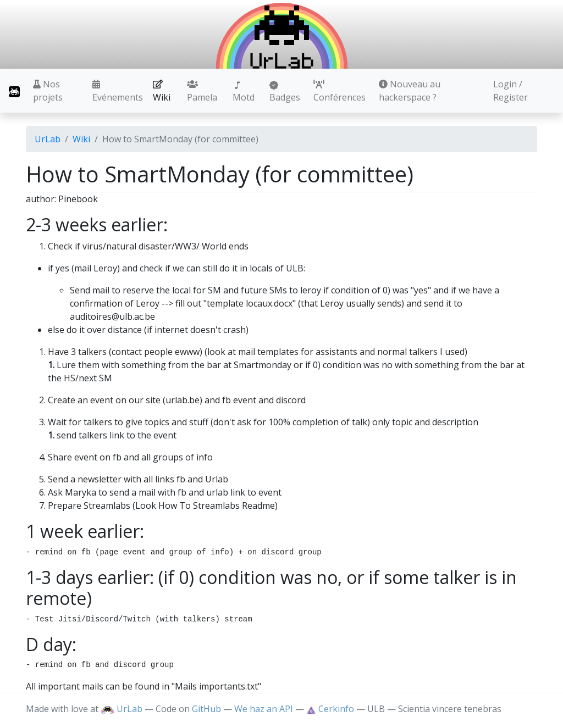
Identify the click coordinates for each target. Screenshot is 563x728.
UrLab (48, 139)
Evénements (118, 91)
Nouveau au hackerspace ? (410, 91)
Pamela (202, 91)
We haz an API (264, 709)
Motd (244, 92)
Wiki (162, 91)
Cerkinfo (331, 709)
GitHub (206, 709)
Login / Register (510, 91)
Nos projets (48, 91)
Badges (285, 92)
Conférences (340, 91)
